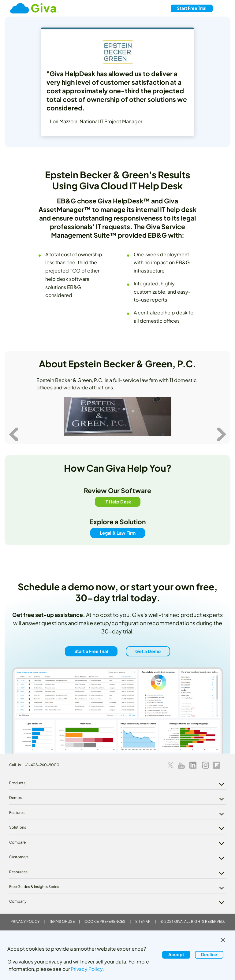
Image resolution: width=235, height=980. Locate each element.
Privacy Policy (25, 921)
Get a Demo (148, 651)
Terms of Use (62, 921)
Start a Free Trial (91, 651)
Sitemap (143, 921)
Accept (176, 954)
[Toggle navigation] (223, 8)
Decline (209, 954)
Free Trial (192, 8)
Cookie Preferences (105, 921)
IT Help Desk (118, 501)
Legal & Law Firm (118, 533)
